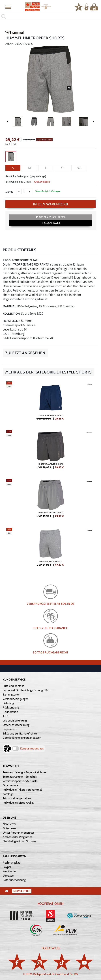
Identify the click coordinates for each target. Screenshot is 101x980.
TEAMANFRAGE (50, 223)
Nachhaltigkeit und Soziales (19, 841)
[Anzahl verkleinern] (19, 192)
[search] (50, 16)
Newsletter (9, 824)
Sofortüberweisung (14, 880)
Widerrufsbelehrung (15, 721)
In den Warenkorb (50, 204)
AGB (6, 716)
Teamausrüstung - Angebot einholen (25, 772)
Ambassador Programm (17, 837)
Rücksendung (11, 708)
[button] (8, 7)
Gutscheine (9, 828)
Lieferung (8, 703)
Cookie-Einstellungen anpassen (22, 738)
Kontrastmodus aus (32, 748)
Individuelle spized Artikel (18, 803)
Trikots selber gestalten (17, 798)
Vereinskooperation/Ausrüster (21, 781)
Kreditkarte (9, 871)
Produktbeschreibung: (20, 260)
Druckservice (10, 785)
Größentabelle (42, 182)
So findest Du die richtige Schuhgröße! (26, 690)
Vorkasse (8, 876)
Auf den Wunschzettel (50, 217)
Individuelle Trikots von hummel (22, 790)
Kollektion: (12, 314)
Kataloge (8, 794)
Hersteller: (11, 321)
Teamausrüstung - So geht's (20, 777)
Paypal (7, 867)
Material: (10, 306)
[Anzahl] (24, 192)
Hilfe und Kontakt (13, 686)
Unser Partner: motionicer (18, 833)
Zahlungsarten (11, 695)
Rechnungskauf (12, 863)
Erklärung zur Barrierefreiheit (20, 734)
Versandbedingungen (16, 699)
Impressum (10, 729)
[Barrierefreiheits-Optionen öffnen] (7, 749)
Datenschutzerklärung (16, 725)
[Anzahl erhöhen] (30, 192)
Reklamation (10, 712)
